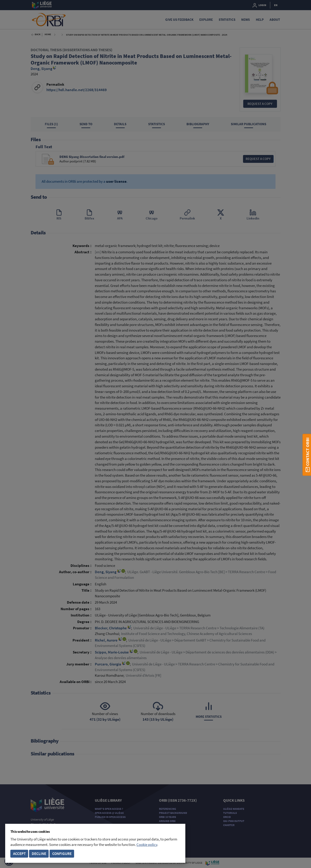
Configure (62, 854)
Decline (39, 854)
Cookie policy (147, 845)
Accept (19, 854)
